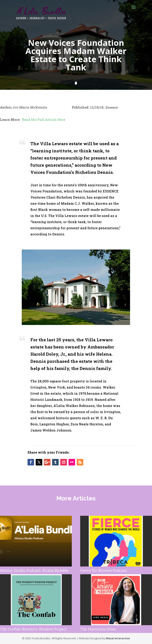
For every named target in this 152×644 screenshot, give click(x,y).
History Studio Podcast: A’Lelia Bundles (34, 570)
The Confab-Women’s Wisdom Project (33, 629)
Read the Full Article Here (44, 120)
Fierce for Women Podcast (104, 570)
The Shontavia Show (98, 629)
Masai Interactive (118, 638)
